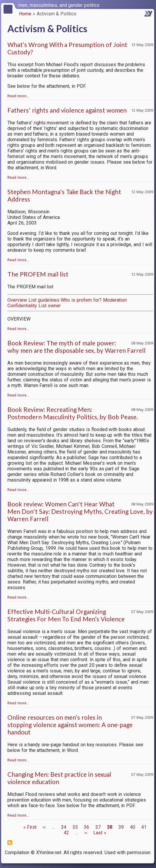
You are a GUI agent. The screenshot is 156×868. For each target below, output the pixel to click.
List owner (50, 306)
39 (121, 827)
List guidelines (44, 300)
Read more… (18, 96)
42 (66, 833)
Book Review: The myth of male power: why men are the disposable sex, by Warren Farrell (77, 347)
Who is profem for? (81, 300)
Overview (17, 300)
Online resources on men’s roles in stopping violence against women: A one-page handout (70, 725)
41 (144, 827)
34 (64, 827)
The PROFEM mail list (38, 274)
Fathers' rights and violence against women (67, 110)
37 (98, 827)
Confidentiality (22, 306)
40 (133, 827)
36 (86, 827)
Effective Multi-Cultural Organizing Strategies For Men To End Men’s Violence (66, 615)
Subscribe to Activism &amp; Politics (10, 843)
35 (75, 827)
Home (25, 14)
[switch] (150, 5)
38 (110, 827)
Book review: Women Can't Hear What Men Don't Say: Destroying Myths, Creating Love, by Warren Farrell (80, 511)
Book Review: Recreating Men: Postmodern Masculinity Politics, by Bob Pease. (73, 413)
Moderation (115, 300)
